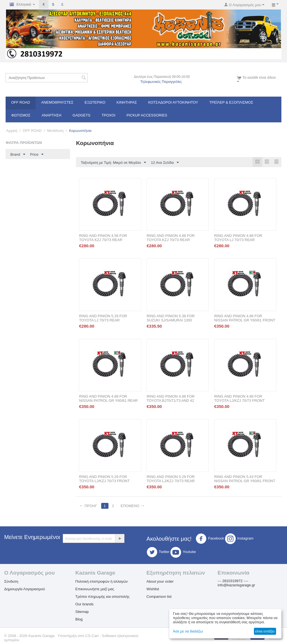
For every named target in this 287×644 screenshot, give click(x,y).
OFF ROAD (21, 102)
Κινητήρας (127, 102)
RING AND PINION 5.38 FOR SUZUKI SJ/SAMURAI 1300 (171, 318)
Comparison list (159, 597)
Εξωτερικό (95, 102)
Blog (79, 620)
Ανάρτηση (52, 115)
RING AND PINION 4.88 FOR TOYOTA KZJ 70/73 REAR (171, 238)
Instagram (239, 539)
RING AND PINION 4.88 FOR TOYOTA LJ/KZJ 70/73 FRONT (239, 399)
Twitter (158, 552)
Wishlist (153, 589)
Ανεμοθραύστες (57, 102)
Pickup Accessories (147, 115)
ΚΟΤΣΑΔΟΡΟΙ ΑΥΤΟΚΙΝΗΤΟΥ (173, 102)
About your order (160, 582)
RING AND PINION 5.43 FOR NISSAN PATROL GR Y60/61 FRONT (245, 479)
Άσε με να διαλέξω (188, 631)
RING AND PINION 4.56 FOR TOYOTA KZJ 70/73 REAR (103, 238)
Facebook (210, 539)
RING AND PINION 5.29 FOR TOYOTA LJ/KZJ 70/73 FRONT (104, 479)
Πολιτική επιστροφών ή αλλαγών (102, 582)
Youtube (183, 552)
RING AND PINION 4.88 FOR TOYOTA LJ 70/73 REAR (238, 238)
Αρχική (12, 131)
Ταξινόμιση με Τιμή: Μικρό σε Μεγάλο (113, 163)
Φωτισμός (21, 115)
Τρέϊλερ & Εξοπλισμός (231, 102)
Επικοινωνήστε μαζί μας (95, 589)
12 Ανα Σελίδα (165, 163)
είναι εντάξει (265, 631)
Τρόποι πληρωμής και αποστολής (103, 597)
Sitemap (82, 612)
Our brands (85, 604)
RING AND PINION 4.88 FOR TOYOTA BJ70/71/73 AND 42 (171, 399)
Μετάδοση (55, 131)
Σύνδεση (11, 582)
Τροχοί (108, 115)
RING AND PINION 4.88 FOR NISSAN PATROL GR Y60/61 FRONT (245, 318)
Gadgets (82, 115)
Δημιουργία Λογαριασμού (25, 589)
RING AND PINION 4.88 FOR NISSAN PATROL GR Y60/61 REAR (108, 399)
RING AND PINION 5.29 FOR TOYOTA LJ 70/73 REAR (103, 318)
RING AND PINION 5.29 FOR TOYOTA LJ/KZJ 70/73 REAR (171, 479)
